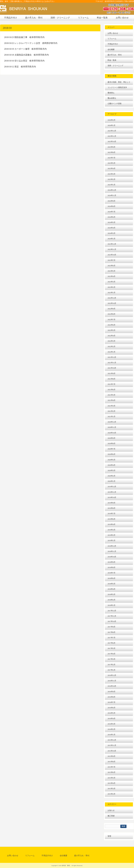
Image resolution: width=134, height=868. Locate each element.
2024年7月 (111, 212)
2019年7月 (111, 514)
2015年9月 (111, 756)
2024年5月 (111, 222)
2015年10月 (112, 751)
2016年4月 (111, 719)
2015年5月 (111, 778)
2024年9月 (111, 201)
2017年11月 (112, 616)
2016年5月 (111, 713)
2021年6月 (111, 390)
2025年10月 (112, 142)
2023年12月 (112, 244)
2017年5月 (111, 648)
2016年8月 (111, 697)
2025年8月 (111, 152)
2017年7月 (111, 638)
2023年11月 (112, 249)
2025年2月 (111, 179)
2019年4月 (111, 524)
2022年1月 (111, 352)
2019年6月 (111, 519)
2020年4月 (111, 465)
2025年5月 (111, 163)
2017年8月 (111, 632)
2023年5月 (111, 271)
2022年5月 (111, 330)
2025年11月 (112, 136)
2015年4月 (111, 783)
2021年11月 (112, 363)
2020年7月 (111, 449)
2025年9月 (111, 147)
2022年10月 (112, 303)
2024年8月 (111, 206)
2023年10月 (112, 255)
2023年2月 (111, 287)
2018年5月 (111, 584)
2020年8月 (111, 444)
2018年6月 (111, 578)
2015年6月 (111, 772)
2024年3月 (111, 233)
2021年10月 (112, 368)
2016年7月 (111, 702)
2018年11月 (112, 551)
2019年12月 (112, 487)
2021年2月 (111, 411)
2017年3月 (111, 659)
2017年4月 (111, 654)
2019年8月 (111, 508)
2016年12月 (112, 675)
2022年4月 (111, 336)
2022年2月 (111, 347)
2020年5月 (111, 460)
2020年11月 (112, 427)
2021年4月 (111, 400)
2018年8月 (111, 567)
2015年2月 (111, 794)
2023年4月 (111, 276)
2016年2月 (111, 729)
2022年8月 (111, 314)
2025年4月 (111, 169)
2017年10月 (112, 621)
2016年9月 (111, 692)
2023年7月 (111, 260)
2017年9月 (111, 627)
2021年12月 (112, 357)
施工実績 (111, 816)
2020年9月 (111, 438)
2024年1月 (111, 239)
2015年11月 (112, 745)
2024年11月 (112, 195)
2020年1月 (111, 481)
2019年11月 (112, 492)
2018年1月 (111, 605)
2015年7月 (111, 767)
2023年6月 (111, 266)
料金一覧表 (112, 60)
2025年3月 (111, 174)
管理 (109, 836)
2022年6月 (111, 325)
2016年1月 (111, 735)
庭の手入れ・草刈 (115, 55)
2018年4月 (111, 589)
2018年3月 (111, 594)
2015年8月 (111, 762)
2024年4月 (111, 228)
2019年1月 (111, 541)
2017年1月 (111, 670)
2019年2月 (111, 535)
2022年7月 (111, 320)
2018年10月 (112, 557)
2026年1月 (111, 125)
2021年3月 (111, 406)
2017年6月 (111, 643)
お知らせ (111, 810)
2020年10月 (112, 433)
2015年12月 (112, 740)
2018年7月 (111, 573)
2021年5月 (111, 395)
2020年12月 (112, 422)
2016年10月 (112, 686)
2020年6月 (111, 454)
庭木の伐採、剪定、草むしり (119, 82)
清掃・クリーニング (115, 66)
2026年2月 (111, 120)
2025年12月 (112, 131)
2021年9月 (111, 373)
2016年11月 (112, 681)
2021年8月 (111, 379)
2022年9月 (111, 309)
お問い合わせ (113, 33)
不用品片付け (113, 44)
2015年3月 (111, 789)
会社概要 (111, 50)
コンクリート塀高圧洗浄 (117, 87)
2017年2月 (111, 665)
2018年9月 (111, 562)
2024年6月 (111, 217)
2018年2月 (111, 600)
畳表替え (111, 93)
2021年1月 (111, 417)
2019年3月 (111, 530)
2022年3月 (111, 341)
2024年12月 (112, 190)
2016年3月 (111, 724)
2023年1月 (111, 293)
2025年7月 (111, 158)
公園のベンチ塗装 (115, 104)
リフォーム (112, 39)
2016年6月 (111, 708)
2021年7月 (111, 384)
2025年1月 (111, 185)
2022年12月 (112, 298)
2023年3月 (111, 282)
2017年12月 (112, 611)
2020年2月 (111, 476)
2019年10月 (112, 497)
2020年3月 (111, 470)
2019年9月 (111, 503)
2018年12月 (112, 546)
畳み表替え (112, 98)
